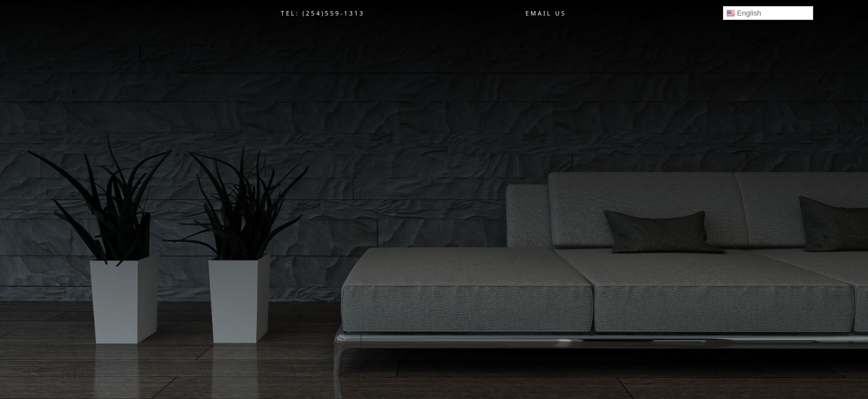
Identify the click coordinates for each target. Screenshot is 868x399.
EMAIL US (546, 13)
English (744, 13)
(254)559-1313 (333, 13)
